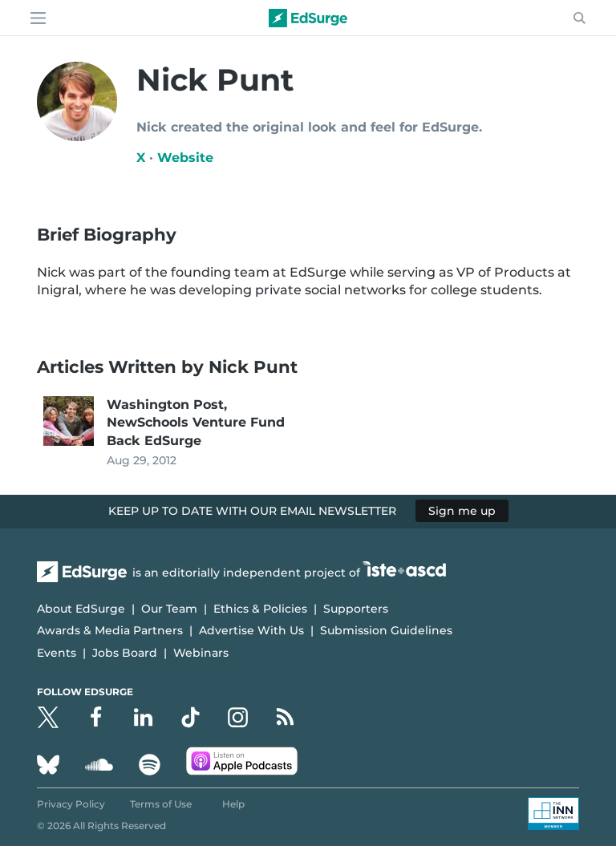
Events (57, 653)
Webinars (201, 653)
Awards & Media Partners (110, 630)
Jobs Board (125, 653)
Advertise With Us (251, 630)
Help (233, 804)
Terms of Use (161, 804)
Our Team (169, 609)
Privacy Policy (71, 804)
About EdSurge (81, 609)
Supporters (356, 609)
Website (185, 158)
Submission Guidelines (386, 630)
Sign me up (462, 511)
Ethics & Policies (260, 609)
